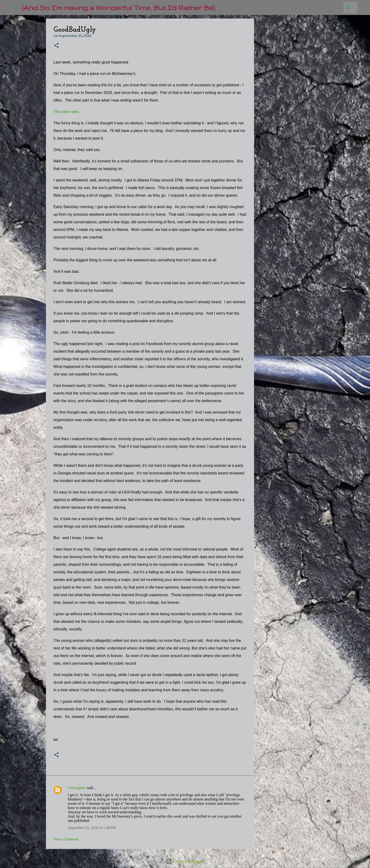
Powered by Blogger (185, 861)
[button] (56, 46)
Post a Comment (66, 839)
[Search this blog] (333, 8)
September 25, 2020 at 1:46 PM (92, 828)
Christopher (77, 788)
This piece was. (67, 112)
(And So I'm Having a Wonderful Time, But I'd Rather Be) (118, 7)
